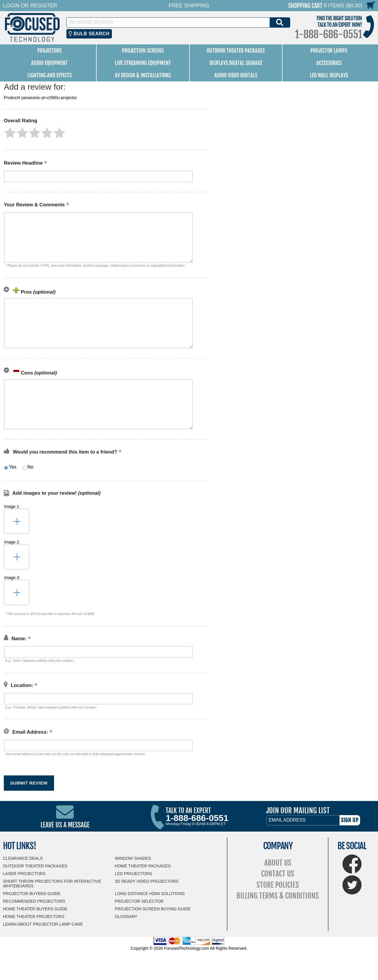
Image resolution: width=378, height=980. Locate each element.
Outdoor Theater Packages (236, 51)
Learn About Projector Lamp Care (43, 924)
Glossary (126, 917)
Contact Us (278, 874)
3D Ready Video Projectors (147, 881)
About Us (278, 863)
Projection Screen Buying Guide (153, 909)
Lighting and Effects (49, 75)
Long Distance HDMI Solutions (150, 894)
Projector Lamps (329, 51)
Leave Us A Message (65, 825)
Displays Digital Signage (236, 63)
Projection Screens (143, 51)
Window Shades (133, 858)
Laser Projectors (24, 874)
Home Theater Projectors (34, 917)
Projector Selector (139, 901)
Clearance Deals (23, 858)
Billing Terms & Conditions (278, 896)
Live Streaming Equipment (143, 63)
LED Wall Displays (329, 75)
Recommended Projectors (34, 901)
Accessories (329, 63)
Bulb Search (89, 34)
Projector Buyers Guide (32, 894)
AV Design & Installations (143, 75)
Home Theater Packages (143, 866)
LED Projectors (133, 874)
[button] (10, 133)
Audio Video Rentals (236, 75)
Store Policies (278, 885)
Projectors (49, 51)
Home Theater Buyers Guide (35, 909)
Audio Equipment (49, 63)
